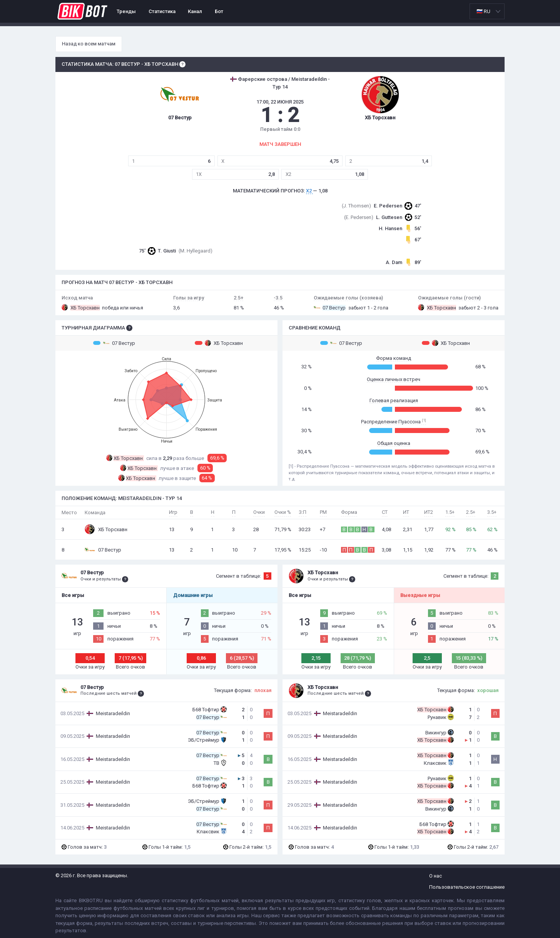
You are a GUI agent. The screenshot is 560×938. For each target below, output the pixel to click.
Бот (219, 11)
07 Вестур (114, 343)
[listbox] (487, 11)
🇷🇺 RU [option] (483, 11)
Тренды (126, 11)
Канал (195, 11)
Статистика (162, 11)
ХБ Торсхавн (219, 343)
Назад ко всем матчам (89, 44)
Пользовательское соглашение (467, 887)
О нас (435, 876)
